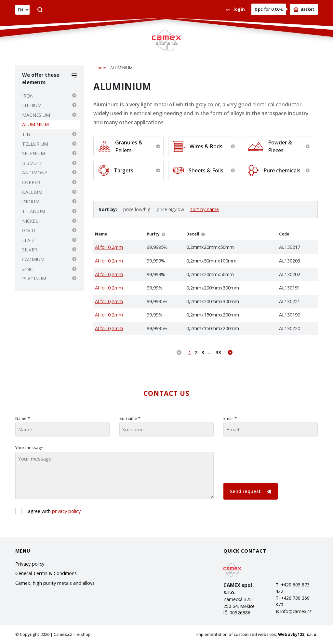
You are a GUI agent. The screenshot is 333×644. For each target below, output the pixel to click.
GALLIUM (32, 192)
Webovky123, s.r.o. (298, 634)
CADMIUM (33, 259)
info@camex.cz (296, 611)
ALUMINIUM (35, 124)
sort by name (205, 209)
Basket (304, 9)
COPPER (31, 182)
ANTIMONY (35, 173)
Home (100, 68)
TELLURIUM (35, 144)
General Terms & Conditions (46, 573)
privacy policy (66, 511)
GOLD (29, 230)
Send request (251, 491)
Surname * (130, 418)
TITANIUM (34, 211)
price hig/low (170, 209)
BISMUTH (33, 163)
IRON (28, 96)
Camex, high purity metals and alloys (55, 583)
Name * (23, 418)
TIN (26, 134)
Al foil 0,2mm (109, 247)
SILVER (30, 250)
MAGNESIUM (36, 115)
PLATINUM (34, 279)
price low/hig (137, 209)
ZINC (27, 269)
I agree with (53, 511)
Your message (29, 448)
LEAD (28, 240)
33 (218, 352)
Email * (230, 418)
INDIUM (31, 201)
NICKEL (30, 221)
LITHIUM (32, 105)
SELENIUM (33, 153)
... (210, 352)
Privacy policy (30, 564)
